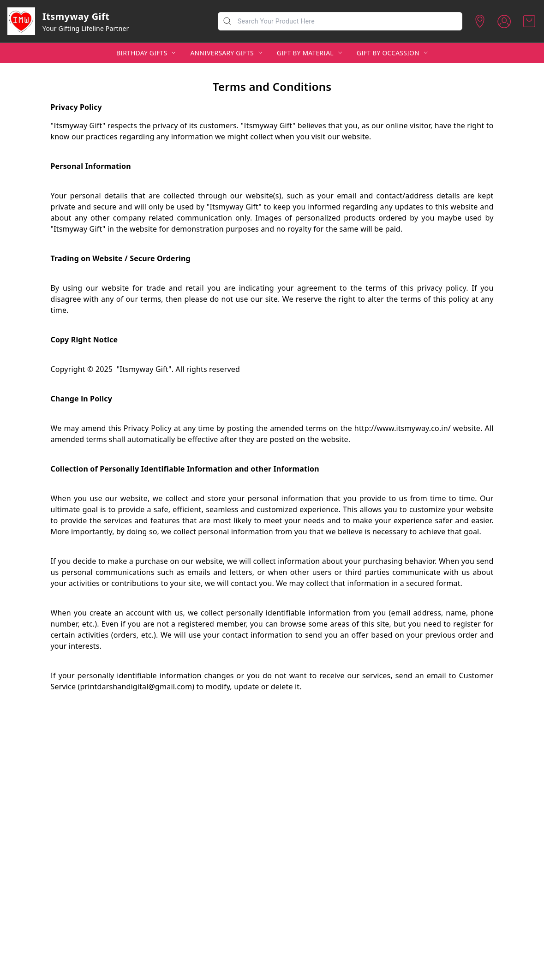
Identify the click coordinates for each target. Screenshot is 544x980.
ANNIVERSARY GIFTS (222, 53)
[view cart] (529, 21)
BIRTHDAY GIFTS (142, 53)
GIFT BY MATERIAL (305, 53)
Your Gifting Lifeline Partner (86, 28)
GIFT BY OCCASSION (388, 53)
